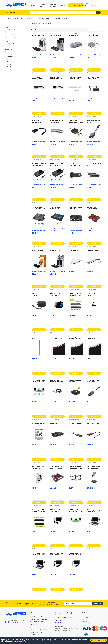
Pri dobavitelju (11, 43)
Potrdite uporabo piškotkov (99, 640)
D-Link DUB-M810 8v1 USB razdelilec (57, 121)
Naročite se (97, 604)
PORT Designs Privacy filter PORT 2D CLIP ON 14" (75, 338)
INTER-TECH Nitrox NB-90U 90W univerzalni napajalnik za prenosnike (57, 35)
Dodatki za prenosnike (61, 18)
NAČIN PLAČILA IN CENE (37, 617)
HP (8, 59)
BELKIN (9, 64)
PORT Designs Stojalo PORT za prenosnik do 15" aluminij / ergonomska (75, 467)
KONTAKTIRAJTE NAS (36, 627)
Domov (7, 18)
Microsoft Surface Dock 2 (94, 165)
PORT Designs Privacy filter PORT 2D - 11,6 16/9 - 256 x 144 (57, 511)
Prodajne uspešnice (43, 5)
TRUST (9, 62)
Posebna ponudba (53, 5)
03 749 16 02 (98, 4)
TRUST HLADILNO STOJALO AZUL (55, 208)
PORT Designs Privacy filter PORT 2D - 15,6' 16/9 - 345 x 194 (57, 554)
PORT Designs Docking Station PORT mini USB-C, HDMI (94, 78)
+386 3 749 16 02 (17, 623)
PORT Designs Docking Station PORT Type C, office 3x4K (75, 295)
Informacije (76, 287)
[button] (96, 30)
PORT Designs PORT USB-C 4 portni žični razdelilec (93, 35)
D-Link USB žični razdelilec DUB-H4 (74, 35)
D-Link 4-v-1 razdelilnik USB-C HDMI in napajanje (39, 295)
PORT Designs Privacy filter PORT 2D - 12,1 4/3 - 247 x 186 (76, 511)
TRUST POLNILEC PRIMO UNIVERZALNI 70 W (39, 165)
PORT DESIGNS (12, 57)
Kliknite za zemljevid (61, 622)
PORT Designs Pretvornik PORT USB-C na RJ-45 (57, 78)
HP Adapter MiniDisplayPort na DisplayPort (38, 121)
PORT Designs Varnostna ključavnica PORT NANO (57, 381)
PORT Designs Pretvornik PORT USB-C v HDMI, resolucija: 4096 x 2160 (39, 78)
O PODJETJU (33, 624)
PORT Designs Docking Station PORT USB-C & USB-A (75, 381)
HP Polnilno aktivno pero (38, 338)
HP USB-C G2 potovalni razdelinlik (75, 424)
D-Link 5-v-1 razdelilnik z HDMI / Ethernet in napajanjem (94, 251)
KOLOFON (33, 635)
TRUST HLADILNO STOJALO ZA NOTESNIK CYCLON (39, 208)
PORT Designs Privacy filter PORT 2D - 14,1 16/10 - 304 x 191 (38, 554)
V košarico (39, 70)
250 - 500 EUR (11, 37)
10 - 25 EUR (11, 30)
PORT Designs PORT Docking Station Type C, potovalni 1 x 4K (38, 511)
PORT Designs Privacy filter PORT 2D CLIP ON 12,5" (39, 467)
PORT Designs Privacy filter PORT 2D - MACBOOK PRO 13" (57, 295)
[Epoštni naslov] (78, 604)
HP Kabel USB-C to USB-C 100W (94, 295)
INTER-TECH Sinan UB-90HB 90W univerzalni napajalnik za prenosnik (39, 251)
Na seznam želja (37, 73)
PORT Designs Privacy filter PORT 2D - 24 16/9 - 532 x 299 (39, 381)
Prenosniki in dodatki (44, 18)
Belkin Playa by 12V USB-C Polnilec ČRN (74, 165)
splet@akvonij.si (99, 6)
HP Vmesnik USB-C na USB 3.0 (93, 121)
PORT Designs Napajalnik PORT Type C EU (75, 121)
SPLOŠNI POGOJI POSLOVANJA (38, 630)
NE (8, 46)
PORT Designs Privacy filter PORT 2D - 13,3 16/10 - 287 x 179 (94, 511)
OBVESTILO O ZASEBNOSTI (38, 632)
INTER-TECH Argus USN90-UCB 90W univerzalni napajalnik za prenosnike (57, 251)
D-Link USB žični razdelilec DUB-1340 (56, 424)
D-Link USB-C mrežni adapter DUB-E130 (75, 78)
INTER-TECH (11, 52)
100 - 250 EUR (11, 34)
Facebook (89, 617)
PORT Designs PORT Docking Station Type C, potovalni (94, 424)
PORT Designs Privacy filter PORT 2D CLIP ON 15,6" (57, 338)
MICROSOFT (11, 67)
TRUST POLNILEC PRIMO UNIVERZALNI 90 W (57, 165)
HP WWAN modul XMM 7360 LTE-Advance (39, 424)
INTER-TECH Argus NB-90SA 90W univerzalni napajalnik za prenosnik (39, 35)
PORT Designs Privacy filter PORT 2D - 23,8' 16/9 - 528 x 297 (75, 554)
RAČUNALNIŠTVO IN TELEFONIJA (23, 18)
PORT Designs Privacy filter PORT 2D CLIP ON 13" (94, 338)
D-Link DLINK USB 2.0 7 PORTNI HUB (75, 208)
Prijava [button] (72, 5)
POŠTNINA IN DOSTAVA (37, 622)
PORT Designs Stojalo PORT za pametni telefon (93, 467)
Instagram (89, 622)
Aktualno (33, 5)
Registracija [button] (80, 5)
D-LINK (9, 54)
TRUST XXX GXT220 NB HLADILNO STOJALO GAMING (57, 467)
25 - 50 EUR (11, 32)
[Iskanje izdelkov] (63, 13)
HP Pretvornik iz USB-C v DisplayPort (94, 381)
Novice (63, 5)
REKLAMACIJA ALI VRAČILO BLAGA (39, 619)
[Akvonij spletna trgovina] (15, 5)
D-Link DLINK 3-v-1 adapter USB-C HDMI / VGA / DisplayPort (75, 251)
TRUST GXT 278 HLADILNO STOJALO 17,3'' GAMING (93, 208)
